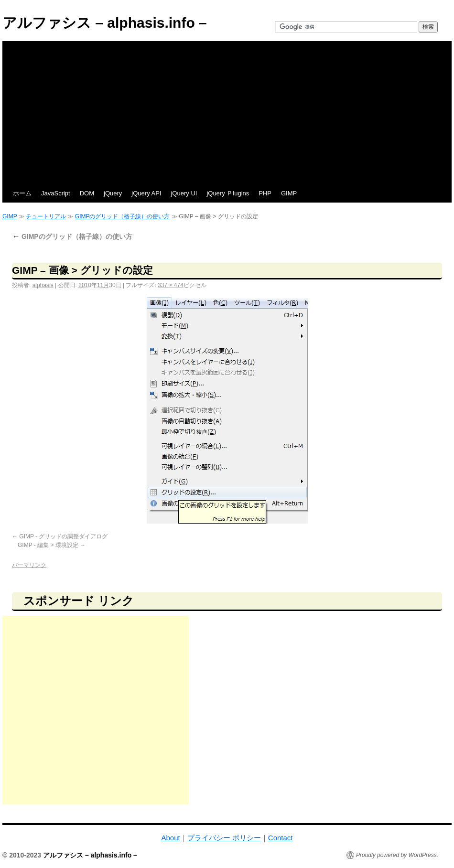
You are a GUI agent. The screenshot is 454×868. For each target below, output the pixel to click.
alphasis (43, 285)
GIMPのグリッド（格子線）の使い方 (123, 216)
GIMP (289, 193)
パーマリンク (29, 565)
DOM (87, 193)
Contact (281, 838)
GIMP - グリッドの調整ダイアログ (63, 536)
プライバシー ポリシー (224, 838)
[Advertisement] (227, 113)
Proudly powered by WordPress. (397, 855)
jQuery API (146, 193)
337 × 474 (171, 285)
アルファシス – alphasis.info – (105, 23)
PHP (265, 193)
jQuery (113, 193)
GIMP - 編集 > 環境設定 (48, 545)
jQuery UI (184, 193)
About (170, 838)
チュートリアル (46, 216)
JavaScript (56, 193)
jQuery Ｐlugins (228, 193)
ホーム (22, 193)
